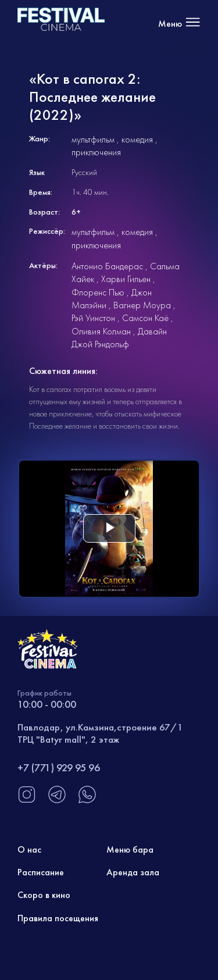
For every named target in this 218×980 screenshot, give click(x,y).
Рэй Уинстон (93, 318)
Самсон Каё (145, 318)
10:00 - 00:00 (47, 704)
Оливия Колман (101, 331)
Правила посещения (58, 918)
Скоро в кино (44, 895)
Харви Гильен (126, 279)
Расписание (41, 872)
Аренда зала (133, 872)
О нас (29, 849)
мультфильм (93, 139)
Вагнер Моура (142, 305)
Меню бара (130, 849)
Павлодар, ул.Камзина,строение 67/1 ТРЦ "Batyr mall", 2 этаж (100, 733)
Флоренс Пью (98, 292)
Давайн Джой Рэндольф (119, 338)
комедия (137, 139)
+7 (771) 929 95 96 (59, 767)
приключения (96, 152)
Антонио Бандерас (107, 266)
